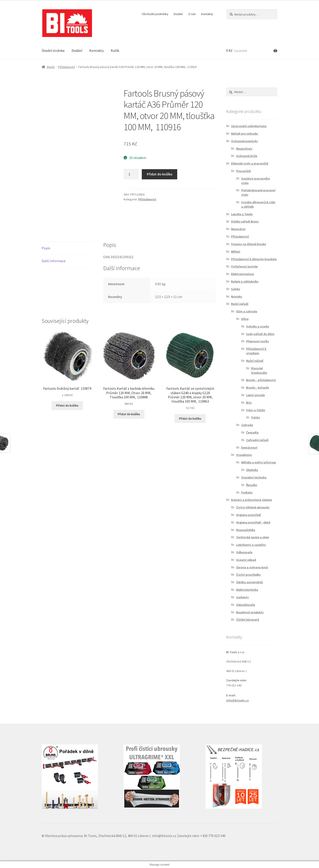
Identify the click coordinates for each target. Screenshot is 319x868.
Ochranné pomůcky (244, 141)
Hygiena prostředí (249, 515)
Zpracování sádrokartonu (249, 126)
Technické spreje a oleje (253, 537)
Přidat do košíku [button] (67, 405)
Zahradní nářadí (257, 440)
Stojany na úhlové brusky (249, 244)
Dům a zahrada (247, 311)
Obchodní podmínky (155, 14)
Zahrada (247, 425)
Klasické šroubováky (259, 370)
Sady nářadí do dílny (260, 334)
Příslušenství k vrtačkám (256, 351)
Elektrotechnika (247, 590)
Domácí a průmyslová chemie (251, 500)
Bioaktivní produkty (250, 612)
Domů (51, 67)
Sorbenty (242, 597)
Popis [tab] (46, 248)
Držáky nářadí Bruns (245, 221)
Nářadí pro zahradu (244, 134)
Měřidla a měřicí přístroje (259, 462)
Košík (115, 50)
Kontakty (207, 14)
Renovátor (238, 229)
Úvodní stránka (53, 50)
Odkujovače (244, 552)
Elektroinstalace (242, 274)
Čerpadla (252, 432)
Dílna (245, 319)
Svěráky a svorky (258, 326)
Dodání (178, 14)
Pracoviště (243, 171)
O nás (192, 14)
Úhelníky (252, 470)
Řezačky (252, 485)
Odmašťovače (246, 605)
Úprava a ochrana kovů (252, 567)
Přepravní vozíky (258, 341)
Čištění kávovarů (248, 620)
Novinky (237, 296)
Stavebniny (244, 455)
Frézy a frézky (256, 410)
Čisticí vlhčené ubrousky (253, 507)
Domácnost (249, 448)
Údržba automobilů (250, 582)
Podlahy (247, 492)
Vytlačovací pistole (244, 266)
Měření (236, 252)
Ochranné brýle (247, 156)
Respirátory (244, 149)
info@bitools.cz (237, 700)
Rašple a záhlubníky (245, 281)
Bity (249, 403)
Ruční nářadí (240, 304)
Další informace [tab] (54, 261)
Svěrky (236, 289)
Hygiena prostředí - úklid (253, 522)
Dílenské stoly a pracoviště (250, 163)
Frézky (256, 417)
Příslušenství (66, 67)
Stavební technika (254, 477)
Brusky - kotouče (258, 387)
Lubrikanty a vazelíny (251, 545)
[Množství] (131, 174)
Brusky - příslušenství (261, 380)
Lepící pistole (255, 395)
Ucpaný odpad (246, 560)
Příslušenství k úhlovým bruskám (254, 259)
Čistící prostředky (248, 575)
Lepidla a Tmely (242, 214)
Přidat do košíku (160, 174)
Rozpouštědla (246, 530)
